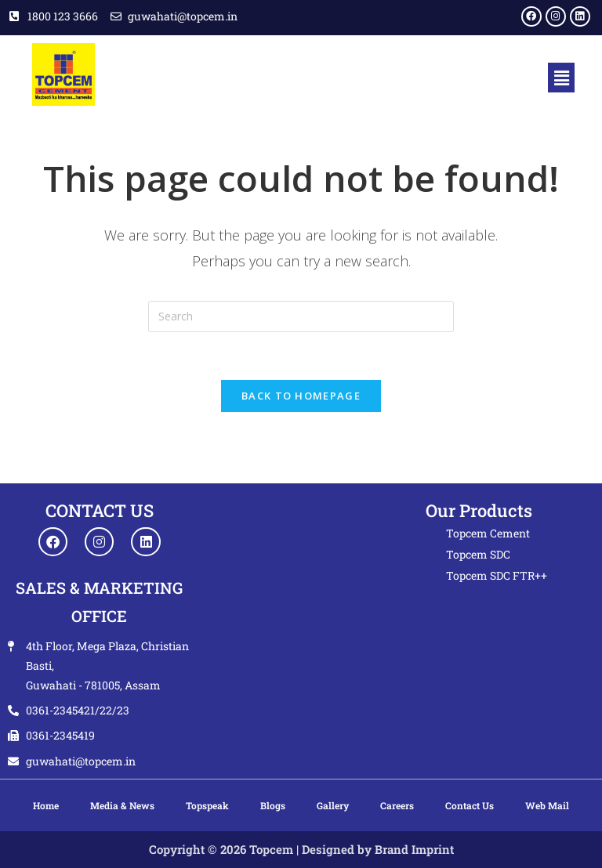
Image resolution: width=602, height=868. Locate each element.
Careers (397, 805)
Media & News (122, 805)
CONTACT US (100, 510)
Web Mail (547, 805)
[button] (561, 78)
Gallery (333, 805)
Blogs (273, 805)
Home (46, 805)
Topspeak (207, 805)
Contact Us (470, 805)
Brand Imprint (414, 849)
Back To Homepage (301, 396)
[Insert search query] (301, 316)
